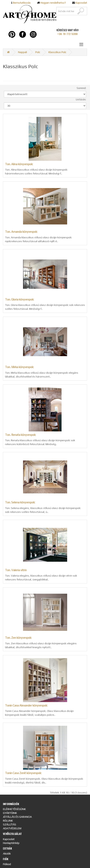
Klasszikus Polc (57, 52)
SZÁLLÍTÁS (9, 824)
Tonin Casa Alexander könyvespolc (26, 705)
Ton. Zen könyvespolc (18, 638)
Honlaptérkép (11, 843)
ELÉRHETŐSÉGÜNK (14, 809)
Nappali (22, 52)
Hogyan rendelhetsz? (53, 3)
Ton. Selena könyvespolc (20, 502)
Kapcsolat (81, 3)
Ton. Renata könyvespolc (21, 435)
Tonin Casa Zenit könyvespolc (23, 773)
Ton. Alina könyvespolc (19, 164)
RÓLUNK (8, 821)
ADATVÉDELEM (12, 828)
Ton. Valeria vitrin (16, 570)
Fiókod (7, 864)
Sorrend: (81, 88)
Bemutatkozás (22, 3)
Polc (38, 52)
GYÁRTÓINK (10, 813)
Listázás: (81, 99)
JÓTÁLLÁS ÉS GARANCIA (17, 817)
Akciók (7, 854)
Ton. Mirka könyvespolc (19, 367)
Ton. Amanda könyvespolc (21, 232)
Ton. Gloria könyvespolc (20, 299)
